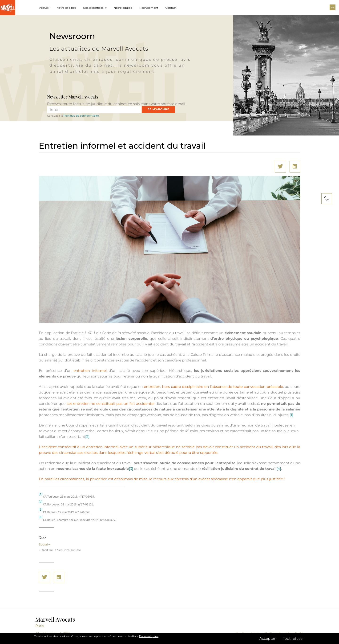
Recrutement (149, 8)
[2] (87, 437)
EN (333, 7)
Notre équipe (123, 8)
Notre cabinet (66, 8)
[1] (291, 415)
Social (45, 544)
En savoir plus (149, 639)
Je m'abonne (159, 109)
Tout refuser (293, 641)
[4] (279, 469)
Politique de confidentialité (284, 633)
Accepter (267, 641)
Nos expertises (95, 8)
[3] (131, 469)
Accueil (44, 8)
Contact (171, 8)
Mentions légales (248, 633)
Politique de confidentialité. (81, 116)
